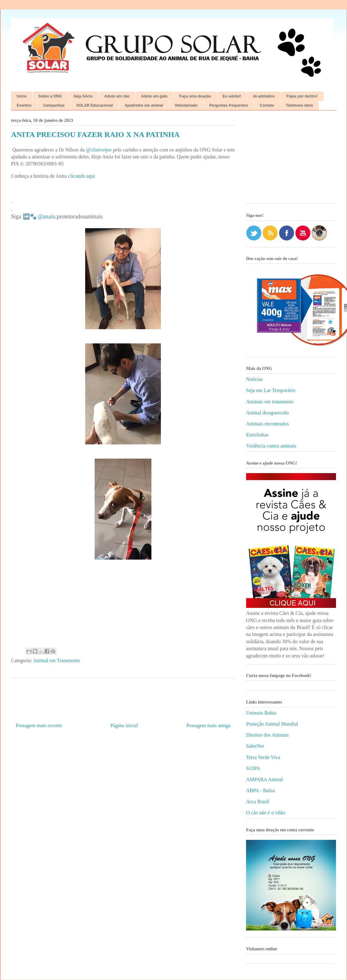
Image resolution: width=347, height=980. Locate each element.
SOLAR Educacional (95, 105)
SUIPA (253, 768)
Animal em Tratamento (56, 660)
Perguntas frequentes (229, 105)
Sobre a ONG (50, 96)
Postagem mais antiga (208, 725)
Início (22, 96)
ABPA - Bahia (260, 790)
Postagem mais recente (39, 725)
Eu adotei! (232, 96)
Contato (267, 105)
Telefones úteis (299, 105)
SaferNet (255, 746)
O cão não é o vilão (266, 813)
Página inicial (124, 725)
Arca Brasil (258, 802)
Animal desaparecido (268, 413)
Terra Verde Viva (263, 757)
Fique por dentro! (302, 96)
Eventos (24, 105)
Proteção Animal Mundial (272, 724)
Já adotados (264, 96)
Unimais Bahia (261, 713)
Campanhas (54, 105)
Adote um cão (117, 96)
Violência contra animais (271, 446)
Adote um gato (154, 96)
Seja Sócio (83, 96)
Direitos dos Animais (267, 735)
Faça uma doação (195, 96)
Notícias (254, 379)
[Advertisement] (291, 159)
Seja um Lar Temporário (271, 390)
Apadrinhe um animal (144, 105)
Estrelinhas (257, 435)
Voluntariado (186, 105)
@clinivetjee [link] (99, 150)
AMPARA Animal (265, 779)
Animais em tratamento (270, 402)
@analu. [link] (47, 217)
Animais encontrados (268, 424)
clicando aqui (82, 176)
